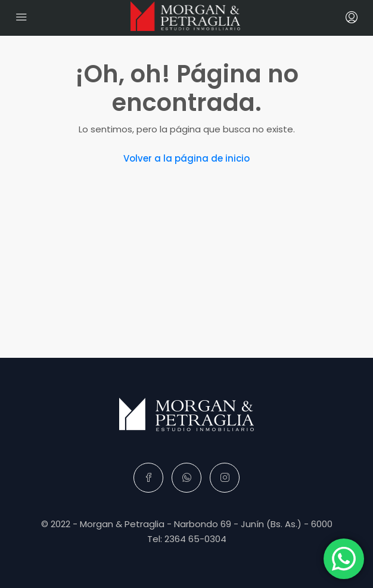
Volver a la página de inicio (186, 158)
